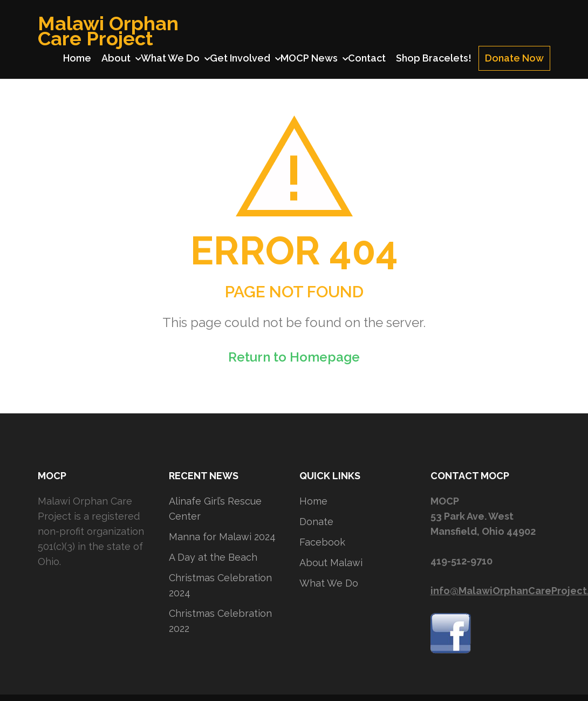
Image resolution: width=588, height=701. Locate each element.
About (116, 58)
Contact (367, 58)
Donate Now (514, 58)
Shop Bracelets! (434, 58)
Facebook (322, 542)
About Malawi (331, 563)
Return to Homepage (294, 357)
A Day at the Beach (213, 557)
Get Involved (240, 58)
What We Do (170, 58)
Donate (316, 522)
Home (77, 58)
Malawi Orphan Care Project (108, 31)
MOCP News (309, 58)
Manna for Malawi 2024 (222, 537)
